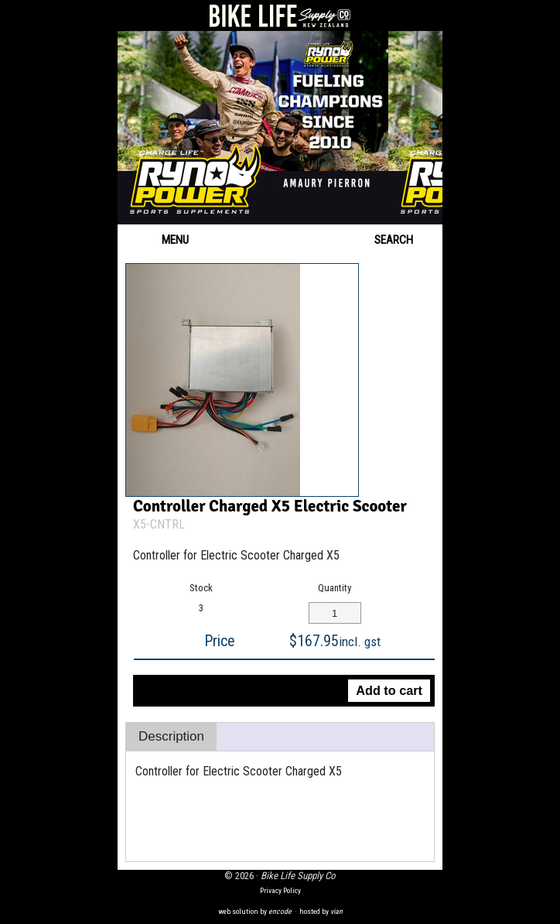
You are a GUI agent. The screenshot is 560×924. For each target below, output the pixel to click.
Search (405, 240)
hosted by (321, 911)
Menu (161, 240)
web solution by (255, 911)
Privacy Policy (280, 890)
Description (171, 736)
